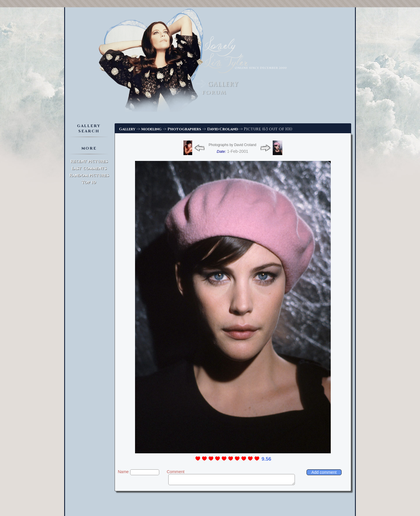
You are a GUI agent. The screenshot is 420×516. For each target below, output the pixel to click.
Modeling (151, 129)
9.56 (266, 459)
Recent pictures (89, 161)
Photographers (184, 129)
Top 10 (89, 182)
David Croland (223, 129)
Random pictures (89, 175)
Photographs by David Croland (232, 145)
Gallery (127, 129)
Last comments (89, 168)
